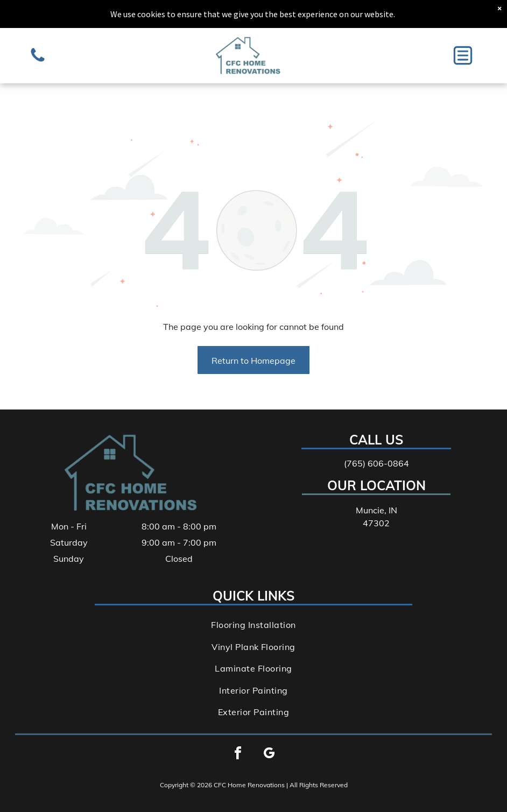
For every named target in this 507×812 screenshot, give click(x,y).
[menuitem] (253, 625)
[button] (463, 55)
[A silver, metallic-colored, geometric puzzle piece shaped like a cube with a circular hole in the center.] (38, 61)
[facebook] (238, 755)
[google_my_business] (269, 755)
